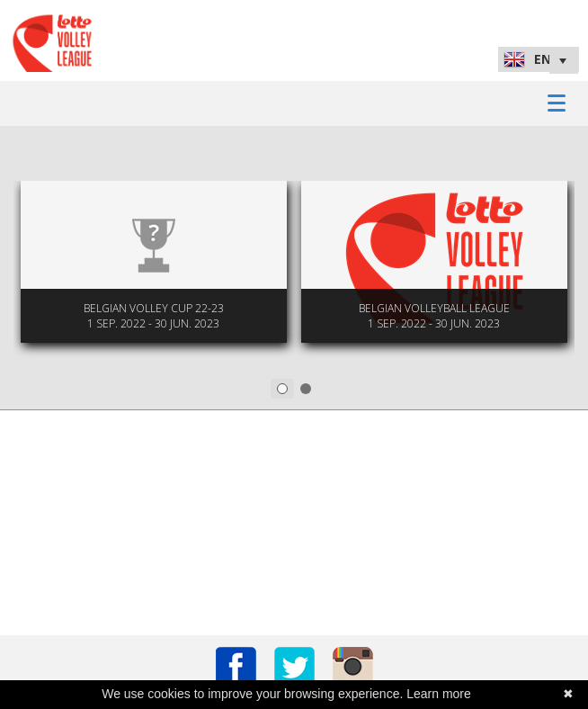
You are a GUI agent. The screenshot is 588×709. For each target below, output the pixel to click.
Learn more (439, 694)
